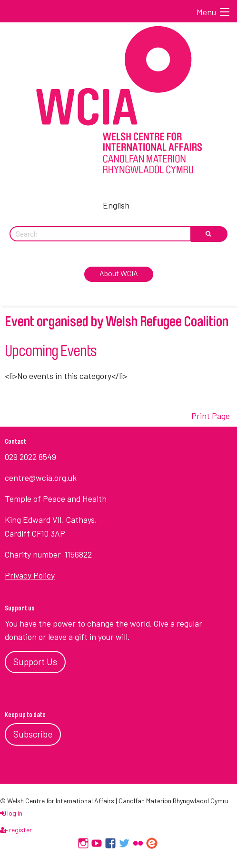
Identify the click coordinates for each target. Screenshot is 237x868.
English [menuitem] (116, 205)
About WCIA (119, 273)
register (16, 830)
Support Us (35, 662)
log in (11, 813)
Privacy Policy (30, 575)
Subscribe (33, 734)
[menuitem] (118, 204)
